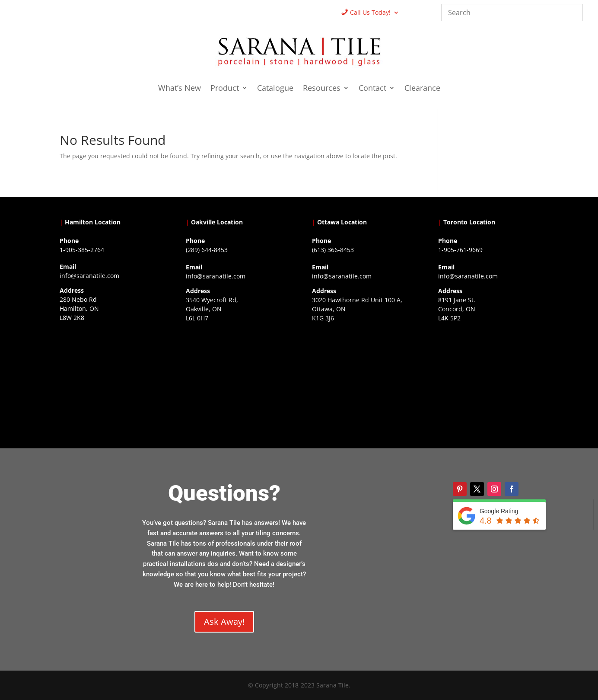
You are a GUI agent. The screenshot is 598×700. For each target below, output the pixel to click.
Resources (322, 89)
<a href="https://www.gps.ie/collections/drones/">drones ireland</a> (236, 379)
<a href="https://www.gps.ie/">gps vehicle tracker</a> (488, 379)
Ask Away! (224, 622)
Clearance (422, 89)
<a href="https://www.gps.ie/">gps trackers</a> (110, 379)
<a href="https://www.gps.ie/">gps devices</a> (362, 379)
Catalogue (275, 89)
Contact (372, 89)
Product (225, 89)
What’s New (180, 89)
